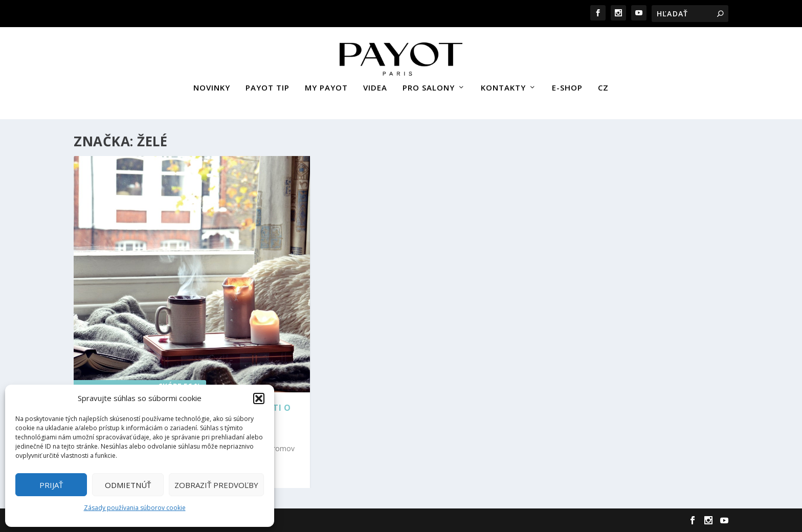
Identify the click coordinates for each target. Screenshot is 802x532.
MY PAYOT (326, 83)
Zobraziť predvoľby (216, 485)
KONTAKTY (503, 83)
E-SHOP (567, 83)
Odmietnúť (128, 485)
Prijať (51, 485)
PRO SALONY (429, 83)
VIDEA (375, 83)
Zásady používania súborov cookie (135, 508)
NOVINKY (212, 83)
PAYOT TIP (268, 83)
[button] (259, 398)
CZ (603, 83)
